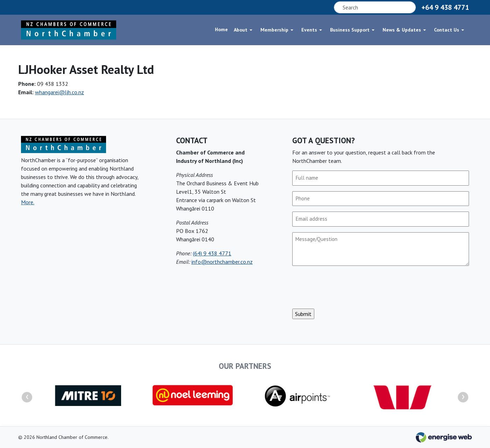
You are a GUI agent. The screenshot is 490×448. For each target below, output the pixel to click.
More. (28, 202)
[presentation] (345, 287)
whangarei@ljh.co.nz (59, 92)
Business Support (350, 29)
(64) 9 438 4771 (212, 253)
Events (309, 29)
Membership (274, 29)
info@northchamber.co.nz (222, 262)
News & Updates (402, 29)
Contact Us (447, 29)
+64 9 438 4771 (445, 7)
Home (221, 29)
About (241, 29)
